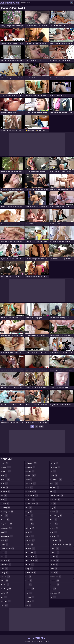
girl (4, 597)
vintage (54, 565)
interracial (31, 483)
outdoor (30, 601)
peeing (54, 475)
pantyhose (55, 467)
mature (30, 565)
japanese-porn (32, 504)
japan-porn (31, 491)
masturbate (31, 552)
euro (4, 556)
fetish (4, 581)
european (5, 560)
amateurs (6, 471)
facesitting (6, 565)
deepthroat (6, 528)
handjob (30, 471)
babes (5, 487)
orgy (29, 593)
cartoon (5, 504)
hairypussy (30, 467)
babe (4, 483)
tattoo (54, 524)
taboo (54, 520)
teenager (54, 536)
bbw (4, 500)
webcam (55, 581)
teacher (54, 528)
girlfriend (6, 601)
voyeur (54, 573)
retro (53, 491)
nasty (29, 569)
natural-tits (31, 573)
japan (29, 487)
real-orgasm (56, 479)
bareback (5, 491)
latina (29, 532)
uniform (54, 548)
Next (41, 427)
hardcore (31, 475)
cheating (5, 508)
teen (53, 532)
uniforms (54, 552)
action (4, 463)
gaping (5, 593)
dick (4, 532)
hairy (4, 605)
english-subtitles (8, 548)
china (4, 516)
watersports (55, 577)
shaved (54, 512)
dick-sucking (7, 536)
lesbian (30, 536)
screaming (55, 500)
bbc (4, 495)
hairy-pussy (31, 463)
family (5, 573)
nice (28, 577)
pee (53, 471)
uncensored (56, 540)
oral (29, 585)
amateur (6, 467)
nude (29, 581)
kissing (29, 516)
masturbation (32, 560)
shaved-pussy (56, 516)
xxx (53, 597)
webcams (55, 585)
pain (28, 605)
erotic (4, 552)
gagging (5, 585)
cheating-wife (7, 512)
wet (53, 589)
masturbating (31, 556)
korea (29, 520)
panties (54, 463)
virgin (54, 569)
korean (29, 524)
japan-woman (32, 495)
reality (54, 483)
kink (29, 508)
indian (29, 479)
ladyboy (30, 528)
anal (4, 475)
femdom (5, 577)
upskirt (54, 556)
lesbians (30, 540)
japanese (30, 500)
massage (30, 548)
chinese (5, 520)
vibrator (54, 560)
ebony (4, 544)
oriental (30, 597)
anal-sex (5, 479)
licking (29, 544)
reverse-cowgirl (57, 495)
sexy (53, 508)
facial (4, 569)
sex (53, 504)
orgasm (30, 589)
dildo (4, 540)
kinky (29, 512)
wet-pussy (55, 593)
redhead (54, 487)
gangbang (6, 589)
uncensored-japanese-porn (61, 544)
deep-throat (7, 524)
